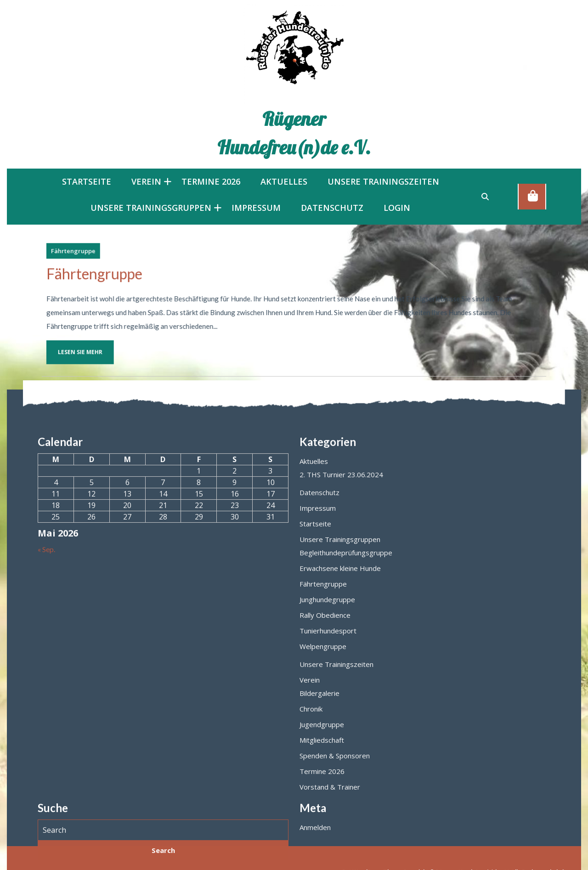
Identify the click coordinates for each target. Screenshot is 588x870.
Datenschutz (332, 208)
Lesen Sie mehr (103, 343)
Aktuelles (284, 181)
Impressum (256, 208)
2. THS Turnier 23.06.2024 (341, 811)
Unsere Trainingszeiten (383, 181)
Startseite (87, 181)
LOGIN (397, 208)
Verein (146, 181)
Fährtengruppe (102, 258)
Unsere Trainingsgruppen (151, 208)
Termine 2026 (211, 181)
